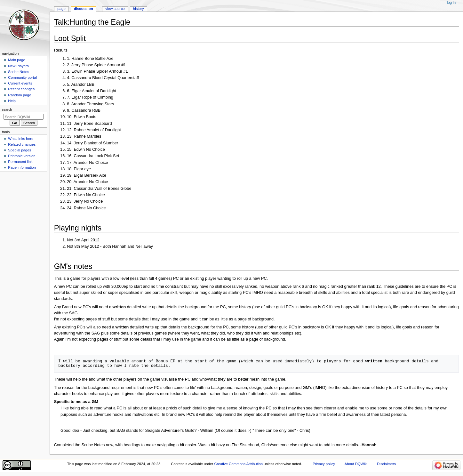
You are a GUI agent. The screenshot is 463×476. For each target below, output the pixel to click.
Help (12, 101)
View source (115, 9)
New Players (18, 66)
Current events (20, 83)
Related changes (22, 144)
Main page (17, 60)
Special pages (20, 150)
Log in (451, 3)
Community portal (22, 77)
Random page (20, 95)
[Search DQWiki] (24, 117)
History (139, 9)
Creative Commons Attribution (238, 464)
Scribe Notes (19, 72)
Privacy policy (324, 464)
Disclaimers (386, 464)
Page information (22, 167)
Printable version (22, 156)
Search (7, 109)
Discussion (84, 9)
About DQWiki (356, 464)
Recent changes (21, 89)
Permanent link (20, 162)
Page (61, 9)
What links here (21, 139)
